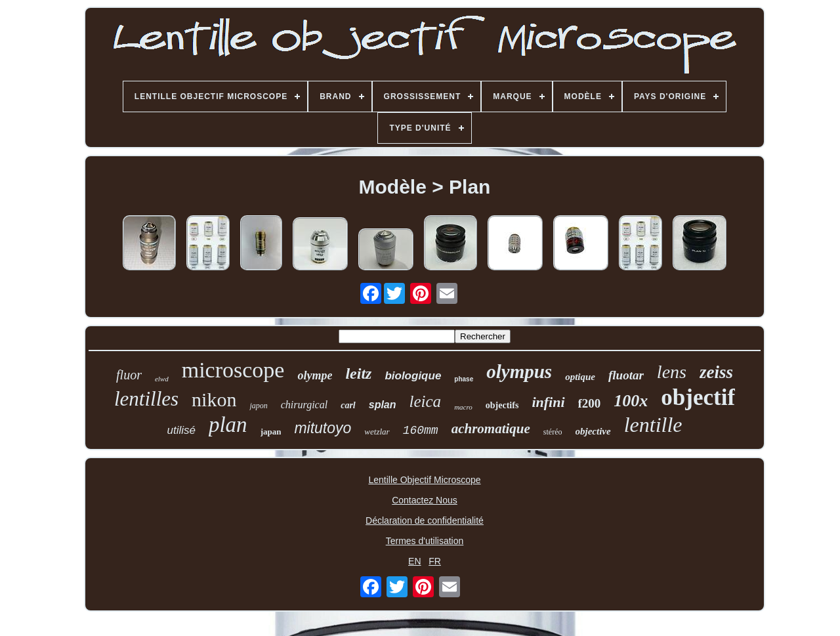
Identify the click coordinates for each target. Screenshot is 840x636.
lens (672, 372)
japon (258, 406)
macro (463, 407)
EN (414, 561)
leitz (358, 373)
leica (426, 401)
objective (593, 431)
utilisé (181, 430)
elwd (162, 379)
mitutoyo (323, 428)
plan (228, 425)
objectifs (502, 405)
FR (435, 561)
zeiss (716, 372)
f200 (590, 403)
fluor (129, 375)
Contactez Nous (425, 500)
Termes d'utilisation (425, 541)
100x (631, 401)
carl (348, 405)
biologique (413, 376)
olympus (519, 371)
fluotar (626, 375)
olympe (315, 375)
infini (548, 402)
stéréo (553, 432)
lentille (653, 425)
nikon (214, 399)
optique (580, 377)
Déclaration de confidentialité (425, 520)
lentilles (146, 399)
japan (271, 432)
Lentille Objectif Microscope (424, 480)
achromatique (491, 429)
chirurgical (304, 405)
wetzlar (377, 432)
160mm (421, 431)
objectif (698, 397)
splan (383, 405)
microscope (233, 370)
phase (464, 379)
